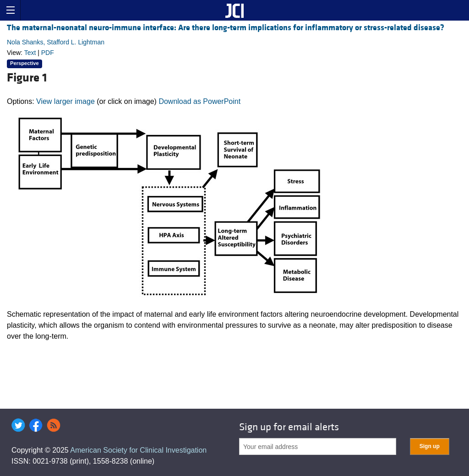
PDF (48, 53)
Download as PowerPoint (199, 101)
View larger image (65, 101)
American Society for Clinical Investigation (138, 450)
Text (30, 53)
